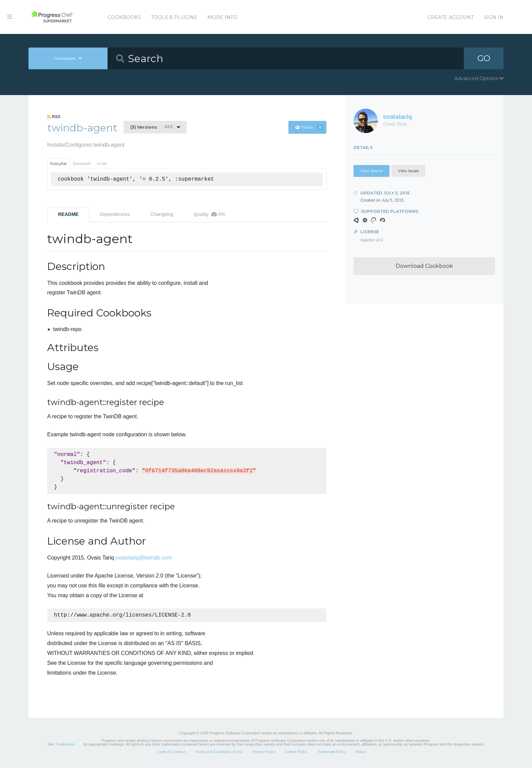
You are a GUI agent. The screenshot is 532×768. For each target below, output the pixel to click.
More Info (222, 17)
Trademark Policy (332, 752)
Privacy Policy (264, 752)
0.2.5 (151, 127)
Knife (102, 164)
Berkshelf (82, 164)
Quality (210, 214)
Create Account (451, 17)
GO (484, 58)
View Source (372, 171)
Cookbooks (124, 17)
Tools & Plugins (174, 17)
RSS (54, 117)
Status (361, 752)
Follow (309, 127)
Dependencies (115, 214)
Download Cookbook (424, 266)
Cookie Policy (296, 752)
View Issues (408, 171)
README (68, 214)
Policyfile (58, 164)
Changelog (162, 214)
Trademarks (65, 745)
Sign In (494, 17)
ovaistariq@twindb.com (144, 558)
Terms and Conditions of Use (219, 752)
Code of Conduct (172, 752)
